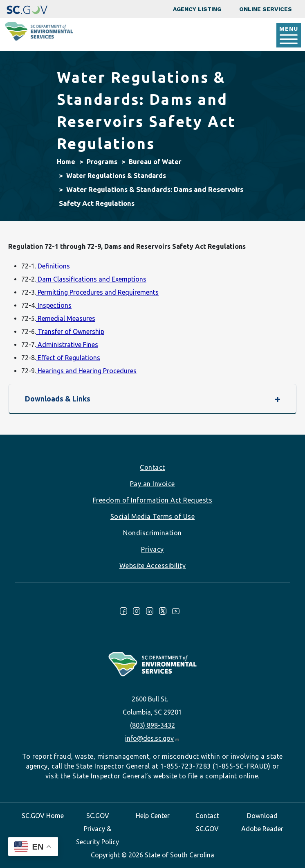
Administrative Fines (67, 345)
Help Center (153, 816)
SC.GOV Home (43, 816)
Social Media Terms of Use (153, 516)
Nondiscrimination (152, 533)
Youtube (176, 611)
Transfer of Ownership (70, 331)
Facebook (123, 611)
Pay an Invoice (152, 484)
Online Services (266, 9)
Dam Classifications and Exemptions (91, 279)
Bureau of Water (155, 162)
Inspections (54, 305)
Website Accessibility (153, 566)
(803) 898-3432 (152, 725)
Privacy (152, 549)
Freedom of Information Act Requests (153, 500)
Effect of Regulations (68, 358)
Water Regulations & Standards (116, 176)
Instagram (137, 611)
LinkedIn (150, 611)
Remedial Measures (66, 318)
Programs (102, 162)
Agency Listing (197, 9)
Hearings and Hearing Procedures (86, 371)
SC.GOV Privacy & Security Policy (98, 829)
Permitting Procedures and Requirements (97, 292)
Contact (152, 467)
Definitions (53, 266)
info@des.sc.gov (152, 738)
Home (66, 162)
